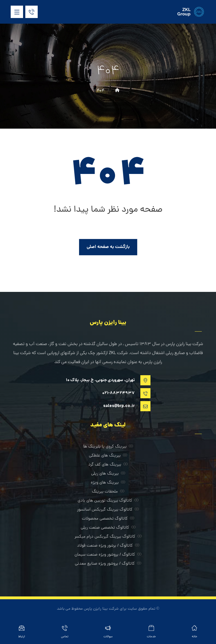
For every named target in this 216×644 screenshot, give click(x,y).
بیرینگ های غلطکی (108, 456)
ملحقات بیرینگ (108, 492)
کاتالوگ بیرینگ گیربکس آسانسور (108, 510)
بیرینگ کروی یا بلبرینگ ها (108, 447)
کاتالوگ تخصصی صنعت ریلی (108, 528)
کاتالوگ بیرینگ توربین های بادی (108, 501)
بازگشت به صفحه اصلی (108, 247)
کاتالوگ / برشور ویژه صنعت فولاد (108, 546)
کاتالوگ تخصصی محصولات (108, 519)
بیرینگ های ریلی (108, 474)
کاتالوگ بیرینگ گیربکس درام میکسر (108, 537)
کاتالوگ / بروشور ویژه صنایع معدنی (108, 564)
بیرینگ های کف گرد (108, 465)
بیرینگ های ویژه (108, 483)
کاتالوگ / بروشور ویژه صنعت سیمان (108, 555)
